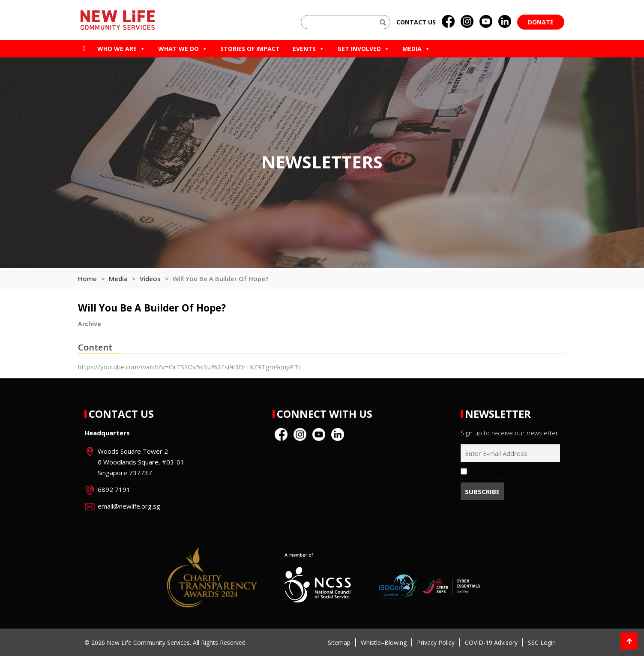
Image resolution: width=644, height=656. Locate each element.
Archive (90, 324)
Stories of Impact (250, 49)
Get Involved (363, 49)
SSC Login (542, 643)
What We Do (183, 49)
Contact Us (121, 414)
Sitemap (339, 643)
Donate (541, 22)
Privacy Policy (436, 643)
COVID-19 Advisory (491, 643)
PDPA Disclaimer (494, 473)
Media (416, 49)
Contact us (416, 22)
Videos (150, 279)
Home (87, 279)
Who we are (121, 49)
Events (309, 49)
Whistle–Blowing (384, 643)
